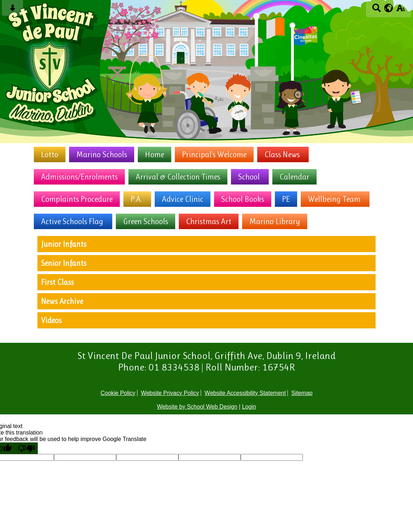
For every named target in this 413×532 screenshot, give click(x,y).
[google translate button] (389, 8)
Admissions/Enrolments (79, 177)
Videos (51, 320)
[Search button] (376, 10)
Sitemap (302, 393)
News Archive (62, 301)
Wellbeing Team (334, 199)
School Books (243, 199)
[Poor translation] (26, 448)
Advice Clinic (183, 199)
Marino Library (275, 221)
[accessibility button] (401, 10)
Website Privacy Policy (170, 393)
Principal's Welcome (214, 154)
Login (249, 407)
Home (155, 154)
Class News (282, 154)
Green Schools (146, 221)
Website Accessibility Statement (245, 393)
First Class (57, 282)
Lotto (50, 154)
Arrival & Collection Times (178, 177)
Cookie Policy (118, 393)
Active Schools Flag (72, 221)
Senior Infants (64, 263)
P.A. (136, 199)
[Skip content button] (12, 10)
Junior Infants (64, 244)
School (249, 177)
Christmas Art (209, 221)
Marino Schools (102, 154)
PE (286, 199)
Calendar (294, 177)
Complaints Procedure (77, 199)
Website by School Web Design (197, 407)
